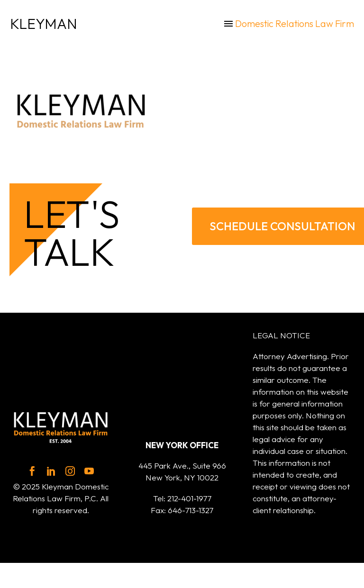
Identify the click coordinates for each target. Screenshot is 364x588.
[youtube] (89, 471)
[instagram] (70, 471)
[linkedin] (51, 471)
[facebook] (32, 471)
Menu (228, 24)
